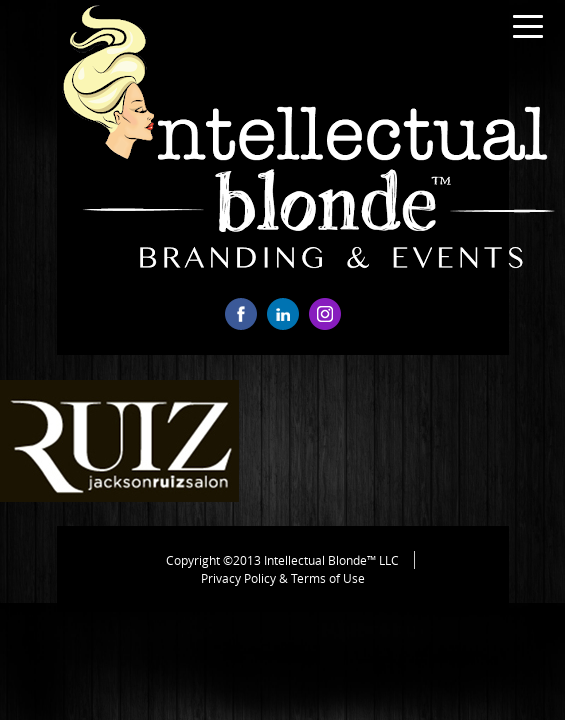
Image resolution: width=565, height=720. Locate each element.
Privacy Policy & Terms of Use (283, 578)
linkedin (283, 314)
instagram (325, 314)
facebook (241, 314)
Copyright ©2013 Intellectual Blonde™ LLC (282, 560)
